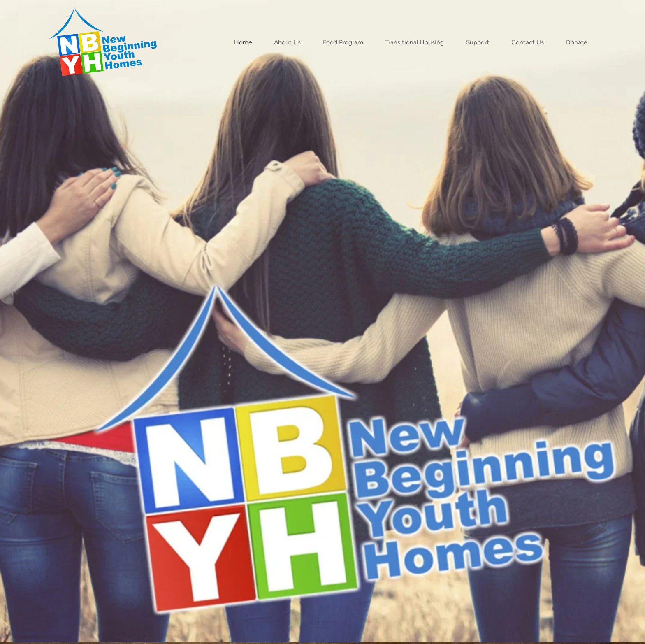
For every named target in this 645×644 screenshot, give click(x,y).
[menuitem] (243, 42)
